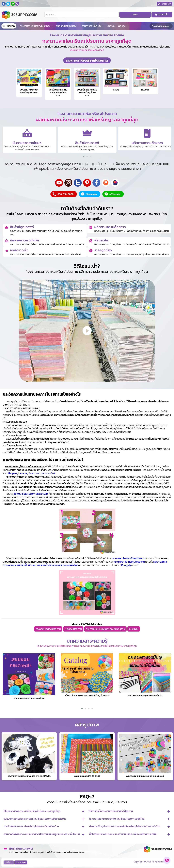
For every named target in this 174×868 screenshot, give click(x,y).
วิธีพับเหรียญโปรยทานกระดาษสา (31, 494)
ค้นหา (135, 15)
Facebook (34, 473)
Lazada (23, 473)
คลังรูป (122, 26)
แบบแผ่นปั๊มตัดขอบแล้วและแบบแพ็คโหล (57, 565)
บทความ (111, 26)
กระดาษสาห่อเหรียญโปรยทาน (35, 26)
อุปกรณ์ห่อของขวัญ (66, 26)
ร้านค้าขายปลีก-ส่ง (92, 26)
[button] (84, 156)
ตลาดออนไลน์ (48, 473)
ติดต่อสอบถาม (162, 26)
